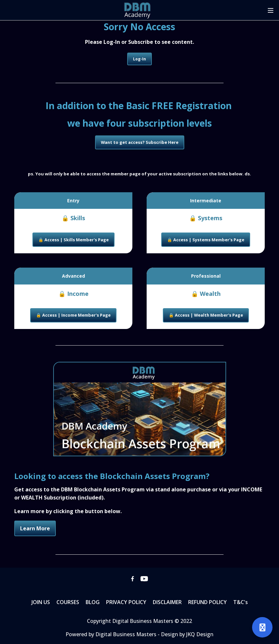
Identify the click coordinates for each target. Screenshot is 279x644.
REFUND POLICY (207, 602)
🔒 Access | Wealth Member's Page (206, 315)
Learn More (35, 528)
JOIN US (41, 602)
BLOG (93, 602)
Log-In (139, 59)
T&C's (241, 602)
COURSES (68, 602)
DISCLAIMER (167, 602)
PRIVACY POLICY (126, 602)
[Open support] (262, 627)
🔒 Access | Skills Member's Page (73, 240)
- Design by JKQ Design (186, 634)
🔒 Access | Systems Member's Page (206, 240)
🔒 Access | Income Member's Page (73, 315)
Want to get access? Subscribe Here (140, 142)
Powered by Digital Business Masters (112, 634)
